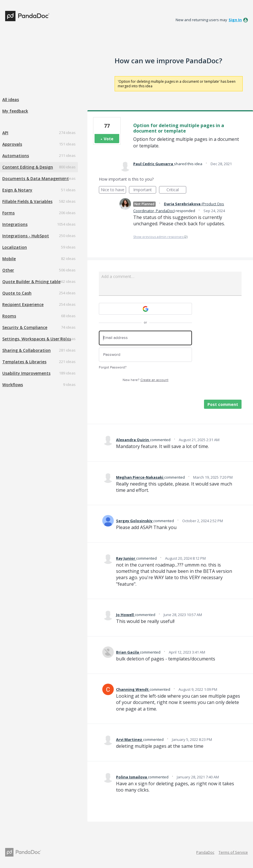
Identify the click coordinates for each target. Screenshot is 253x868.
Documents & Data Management (36, 178)
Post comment (223, 404)
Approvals (12, 144)
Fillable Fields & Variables (27, 201)
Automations (16, 156)
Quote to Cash (17, 293)
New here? (146, 380)
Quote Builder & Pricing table (31, 282)
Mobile (9, 259)
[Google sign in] (145, 309)
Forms (8, 213)
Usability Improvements (26, 373)
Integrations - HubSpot (26, 236)
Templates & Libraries (24, 362)
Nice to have (114, 190)
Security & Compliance (25, 327)
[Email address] (145, 338)
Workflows (13, 385)
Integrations (15, 224)
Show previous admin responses (160, 237)
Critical (176, 190)
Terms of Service (233, 852)
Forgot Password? (113, 367)
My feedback (15, 111)
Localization (15, 247)
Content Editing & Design (28, 167)
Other (8, 270)
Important (145, 190)
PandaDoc (205, 852)
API (5, 133)
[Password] (145, 355)
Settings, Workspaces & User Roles (37, 339)
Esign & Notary (17, 190)
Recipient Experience (23, 304)
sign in (235, 20)
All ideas (11, 99)
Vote (109, 139)
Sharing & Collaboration (27, 350)
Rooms (9, 316)
